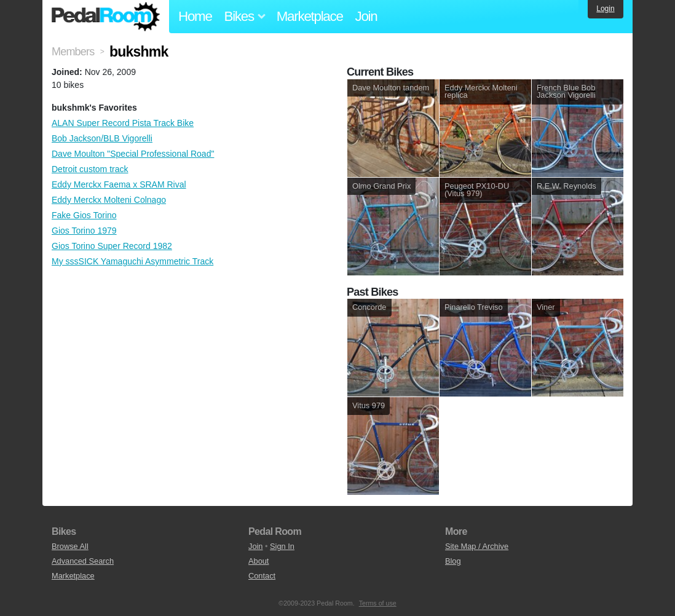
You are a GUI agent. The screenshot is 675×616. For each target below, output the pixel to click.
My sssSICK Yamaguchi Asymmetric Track (132, 261)
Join (366, 16)
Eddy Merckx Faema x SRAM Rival (119, 184)
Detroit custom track (90, 169)
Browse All (70, 546)
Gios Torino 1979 (84, 231)
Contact (262, 576)
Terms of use (378, 603)
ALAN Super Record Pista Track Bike (123, 123)
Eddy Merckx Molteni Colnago (109, 200)
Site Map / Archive (477, 546)
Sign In (282, 546)
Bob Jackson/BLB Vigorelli (102, 138)
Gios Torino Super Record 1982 (112, 246)
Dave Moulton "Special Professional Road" (133, 154)
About (259, 561)
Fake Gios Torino (84, 215)
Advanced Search (83, 561)
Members (73, 52)
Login (605, 9)
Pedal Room (106, 17)
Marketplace (310, 16)
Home (195, 16)
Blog (453, 561)
